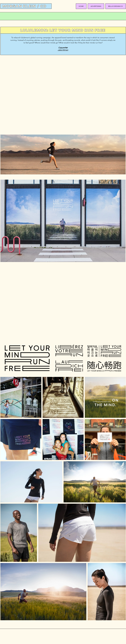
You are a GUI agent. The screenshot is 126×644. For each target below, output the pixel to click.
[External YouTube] (63, 95)
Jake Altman (63, 50)
